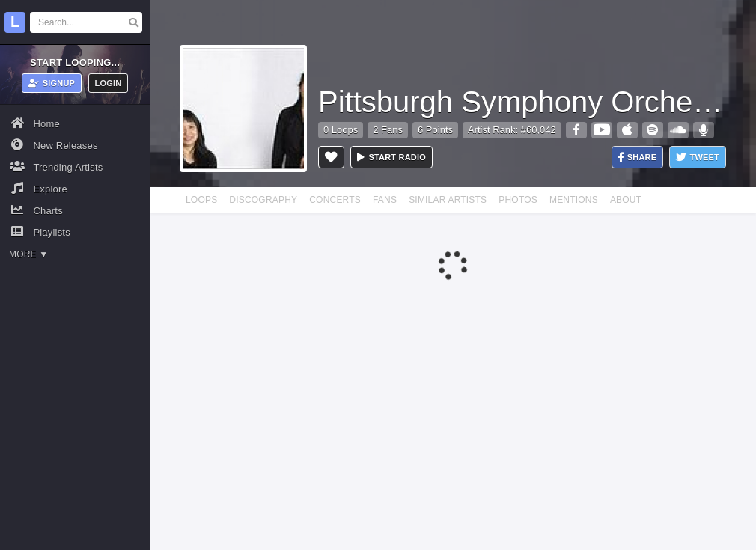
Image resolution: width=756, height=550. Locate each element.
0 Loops (341, 130)
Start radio (391, 157)
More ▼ (28, 254)
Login (109, 83)
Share (638, 158)
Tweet (698, 158)
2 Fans (388, 130)
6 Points (435, 130)
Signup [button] (52, 83)
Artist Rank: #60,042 (512, 130)
